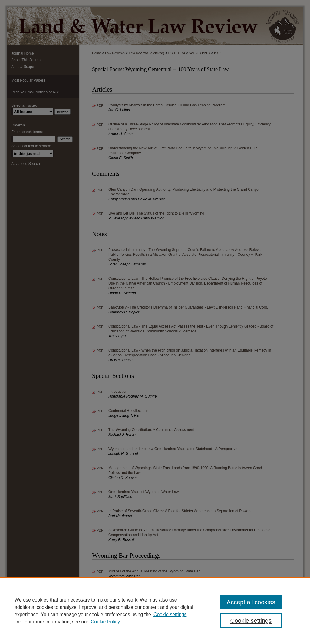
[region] (155, 611)
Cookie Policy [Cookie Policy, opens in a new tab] (106, 622)
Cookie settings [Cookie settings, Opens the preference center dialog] (251, 621)
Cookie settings (170, 614)
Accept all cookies (251, 602)
